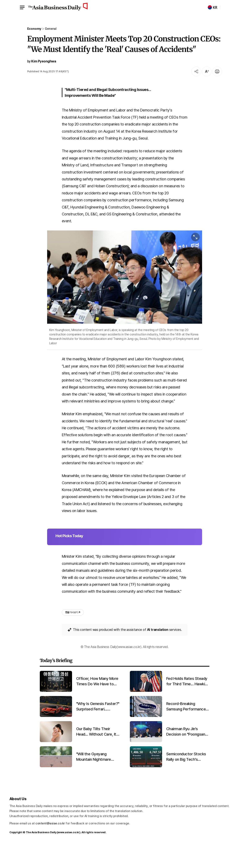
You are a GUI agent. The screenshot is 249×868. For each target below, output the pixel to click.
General (51, 29)
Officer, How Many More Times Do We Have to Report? (97, 704)
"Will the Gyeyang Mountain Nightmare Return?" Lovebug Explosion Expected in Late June (95, 780)
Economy (34, 29)
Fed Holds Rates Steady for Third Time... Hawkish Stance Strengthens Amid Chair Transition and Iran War (188, 704)
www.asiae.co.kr (69, 855)
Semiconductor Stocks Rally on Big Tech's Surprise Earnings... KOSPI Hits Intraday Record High (186, 780)
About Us (18, 822)
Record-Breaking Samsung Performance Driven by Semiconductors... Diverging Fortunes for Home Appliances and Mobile (186, 729)
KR (213, 7)
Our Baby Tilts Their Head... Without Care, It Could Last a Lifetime (96, 754)
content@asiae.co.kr (50, 846)
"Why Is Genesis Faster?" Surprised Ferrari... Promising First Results (98, 729)
